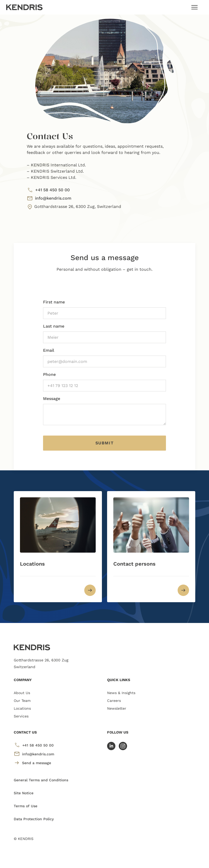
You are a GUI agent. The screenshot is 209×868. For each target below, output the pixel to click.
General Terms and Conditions (41, 780)
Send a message (32, 763)
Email (49, 350)
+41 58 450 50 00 (48, 190)
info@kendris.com (49, 198)
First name (54, 302)
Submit (105, 443)
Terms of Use (26, 806)
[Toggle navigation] (194, 7)
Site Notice (24, 793)
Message (52, 399)
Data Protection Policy (34, 819)
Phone (49, 374)
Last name (54, 326)
